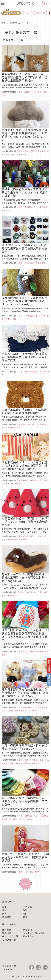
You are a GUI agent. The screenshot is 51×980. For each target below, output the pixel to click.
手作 (26, 23)
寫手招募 (7, 933)
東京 (27, 13)
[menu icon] (3, 3)
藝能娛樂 (7, 917)
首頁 (4, 23)
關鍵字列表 (15, 23)
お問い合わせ (9, 940)
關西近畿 (40, 13)
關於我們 (7, 930)
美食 (4, 913)
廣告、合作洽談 (10, 936)
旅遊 (25, 910)
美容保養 (27, 907)
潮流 (4, 910)
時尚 (25, 913)
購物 (25, 917)
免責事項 (27, 930)
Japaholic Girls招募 (34, 933)
